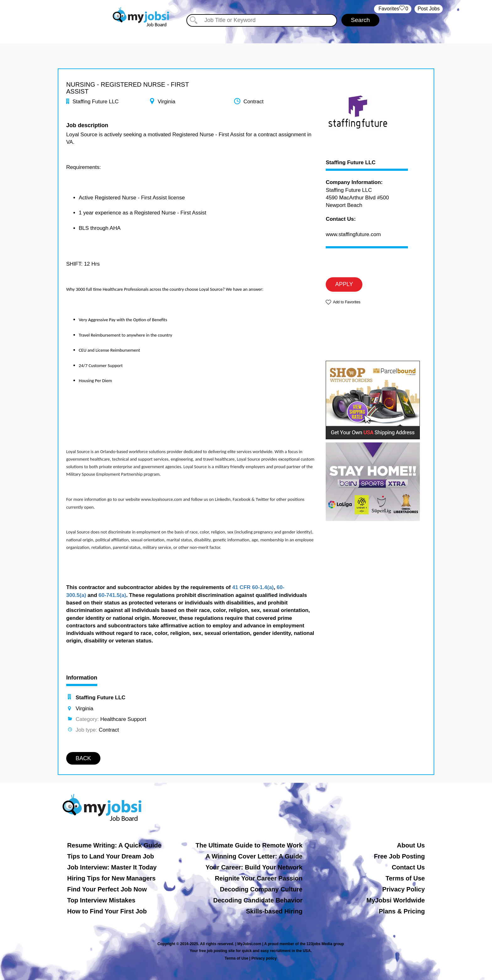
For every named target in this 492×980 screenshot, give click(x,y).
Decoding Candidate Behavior (258, 900)
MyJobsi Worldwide (396, 900)
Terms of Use (405, 878)
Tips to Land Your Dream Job (111, 856)
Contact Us (408, 867)
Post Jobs (429, 9)
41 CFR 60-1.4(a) (253, 587)
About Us (411, 845)
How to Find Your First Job (107, 911)
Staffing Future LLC (351, 163)
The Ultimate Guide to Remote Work (249, 845)
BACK (83, 758)
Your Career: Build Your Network (254, 867)
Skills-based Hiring (274, 911)
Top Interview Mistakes (101, 900)
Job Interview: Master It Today (112, 867)
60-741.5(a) (112, 595)
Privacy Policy (404, 889)
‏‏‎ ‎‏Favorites (393, 9)
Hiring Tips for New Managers (111, 878)
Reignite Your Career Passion (259, 878)
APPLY (344, 284)
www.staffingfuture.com (353, 234)
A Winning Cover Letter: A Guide (254, 856)
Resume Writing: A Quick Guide (114, 845)
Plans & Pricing (402, 911)
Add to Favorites (347, 302)
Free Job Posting (399, 856)
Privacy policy (264, 958)
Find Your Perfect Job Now (107, 889)
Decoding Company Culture (261, 889)
